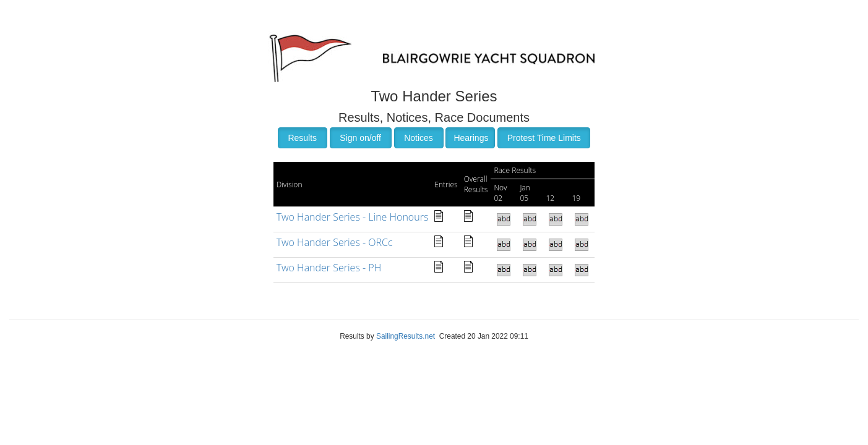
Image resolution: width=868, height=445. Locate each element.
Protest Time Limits (544, 138)
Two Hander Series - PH (329, 268)
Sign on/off (360, 138)
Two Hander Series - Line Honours (353, 217)
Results (302, 138)
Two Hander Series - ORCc (335, 242)
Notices (419, 138)
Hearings (471, 138)
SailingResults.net (406, 336)
